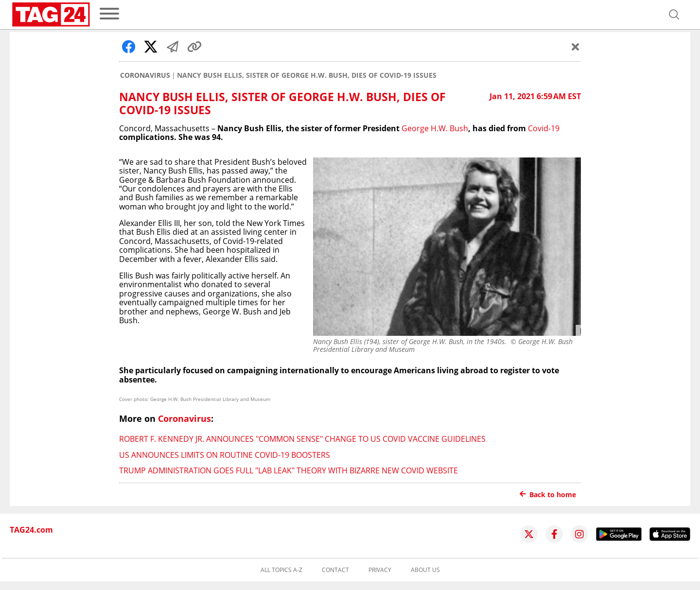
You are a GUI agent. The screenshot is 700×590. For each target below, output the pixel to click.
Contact (335, 570)
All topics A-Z (281, 570)
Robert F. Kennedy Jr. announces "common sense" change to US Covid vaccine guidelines (302, 439)
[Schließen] (576, 47)
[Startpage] (51, 15)
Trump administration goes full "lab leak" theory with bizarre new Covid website (289, 470)
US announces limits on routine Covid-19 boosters (225, 455)
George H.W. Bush (435, 128)
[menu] (109, 14)
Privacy (380, 570)
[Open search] (674, 15)
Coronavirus (145, 75)
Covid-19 (544, 128)
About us (425, 570)
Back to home (548, 495)
